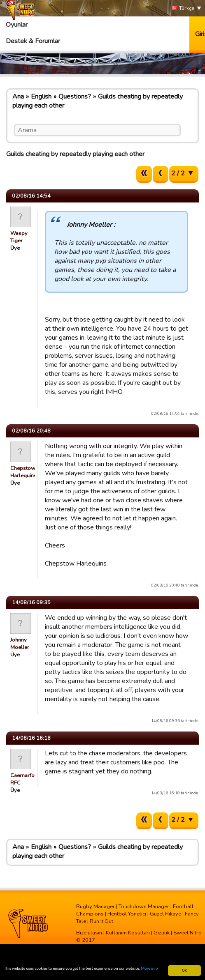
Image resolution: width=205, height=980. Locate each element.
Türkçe (183, 8)
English (41, 97)
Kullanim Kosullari (128, 933)
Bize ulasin (89, 933)
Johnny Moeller (20, 644)
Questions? (75, 97)
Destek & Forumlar (33, 41)
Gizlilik (162, 933)
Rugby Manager (96, 906)
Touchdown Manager (144, 906)
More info (150, 969)
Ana (18, 97)
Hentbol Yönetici (127, 914)
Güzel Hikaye (165, 914)
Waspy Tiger (19, 237)
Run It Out (101, 921)
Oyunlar (17, 25)
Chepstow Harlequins (23, 472)
